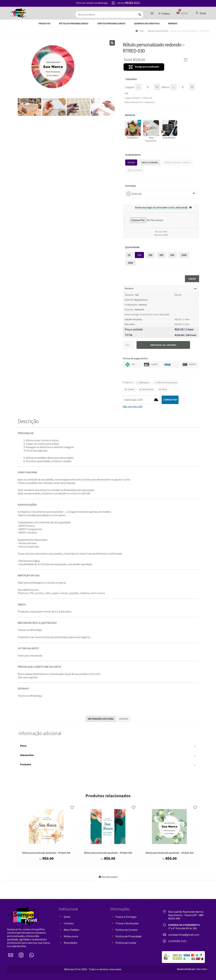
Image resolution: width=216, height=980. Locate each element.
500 (172, 255)
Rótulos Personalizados (74, 24)
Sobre (67, 917)
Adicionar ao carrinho (163, 345)
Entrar (201, 13)
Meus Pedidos (72, 930)
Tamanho (131, 79)
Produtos (44, 24)
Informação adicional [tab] (101, 719)
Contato (69, 923)
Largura (130, 87)
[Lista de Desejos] (152, 14)
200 (150, 255)
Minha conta (71, 936)
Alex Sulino (192, 969)
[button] (112, 43)
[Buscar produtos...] (109, 15)
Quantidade (132, 247)
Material (130, 115)
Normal (131, 162)
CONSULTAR (170, 400)
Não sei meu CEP (133, 407)
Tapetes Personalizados (111, 24)
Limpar (192, 279)
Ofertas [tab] (124, 719)
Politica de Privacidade (128, 936)
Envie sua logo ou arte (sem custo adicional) (161, 207)
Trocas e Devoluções (127, 923)
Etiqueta (131, 389)
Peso (108, 747)
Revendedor (71, 943)
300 (161, 255)
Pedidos (166, 14)
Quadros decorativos (147, 24)
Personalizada (148, 389)
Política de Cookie (126, 943)
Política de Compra (126, 930)
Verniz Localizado (150, 162)
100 (139, 255)
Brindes (173, 24)
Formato (131, 186)
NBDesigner (144, 382)
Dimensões (108, 756)
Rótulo (164, 389)
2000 (130, 263)
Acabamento (133, 155)
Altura (165, 87)
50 (129, 255)
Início (141, 31)
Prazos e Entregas (126, 917)
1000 (184, 255)
